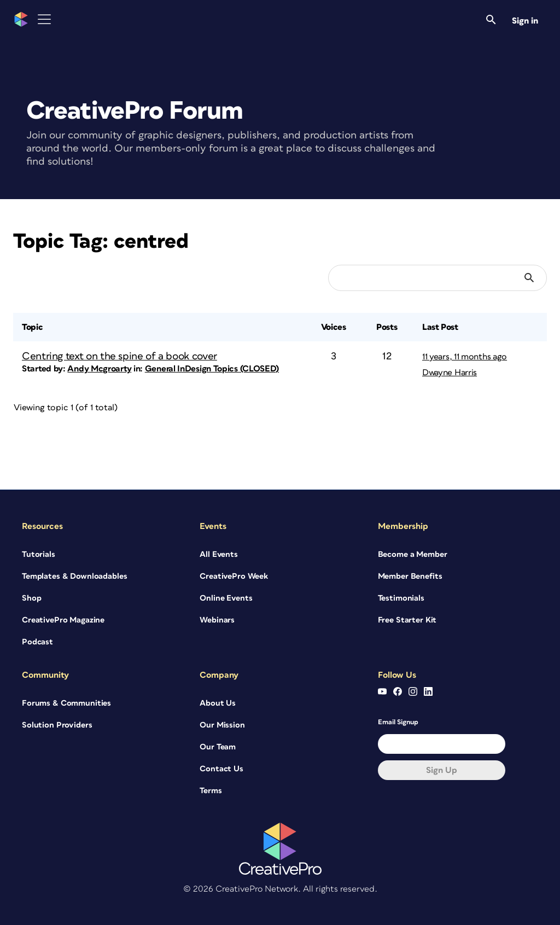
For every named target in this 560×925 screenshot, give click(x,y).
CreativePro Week (234, 576)
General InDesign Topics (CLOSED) (212, 369)
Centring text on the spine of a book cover (119, 356)
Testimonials (401, 598)
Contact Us (221, 769)
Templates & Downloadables (75, 576)
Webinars (217, 620)
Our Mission (222, 725)
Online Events (226, 598)
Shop (31, 598)
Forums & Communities (66, 703)
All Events (219, 554)
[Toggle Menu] (44, 19)
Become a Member (413, 554)
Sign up (442, 770)
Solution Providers (57, 725)
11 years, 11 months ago (465, 357)
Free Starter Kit (407, 620)
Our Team (218, 747)
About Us (218, 703)
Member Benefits (410, 576)
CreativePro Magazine (63, 620)
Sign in (525, 21)
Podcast (37, 642)
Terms (211, 791)
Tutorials (39, 554)
